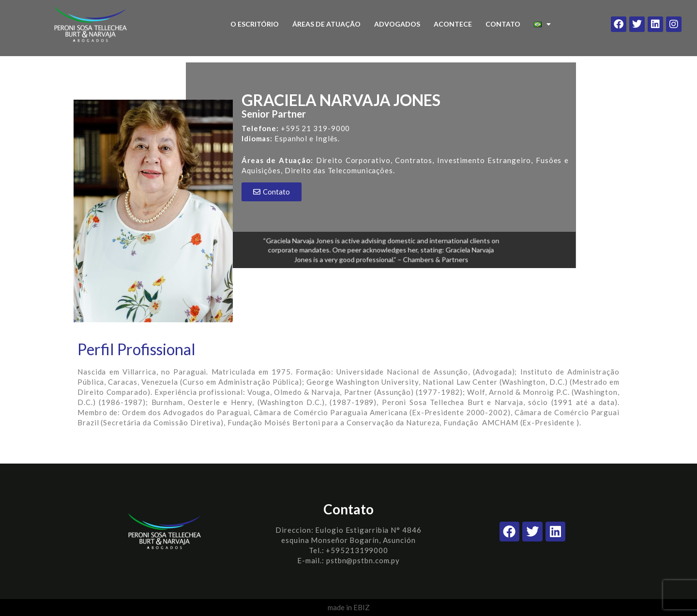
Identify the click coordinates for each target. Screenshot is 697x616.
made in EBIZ (349, 607)
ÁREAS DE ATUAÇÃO (326, 24)
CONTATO (503, 24)
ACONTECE (453, 24)
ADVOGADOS (397, 24)
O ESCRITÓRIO (255, 24)
